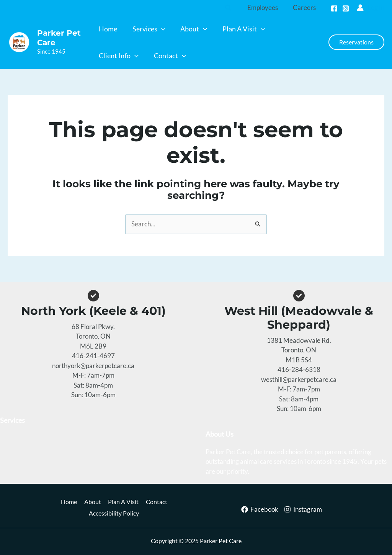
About (93, 502)
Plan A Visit (126, 502)
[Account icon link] (371, 8)
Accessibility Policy (115, 513)
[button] (232, 8)
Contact (162, 502)
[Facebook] (334, 8)
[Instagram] (346, 8)
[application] (161, 29)
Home (67, 502)
